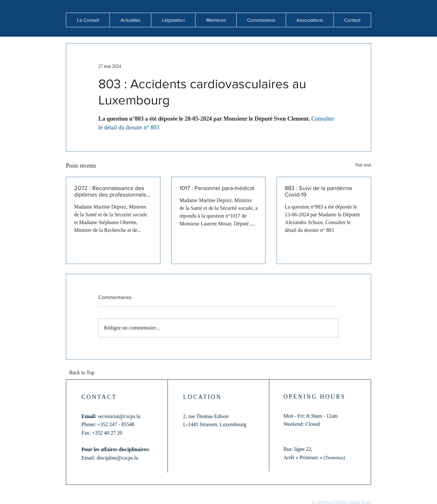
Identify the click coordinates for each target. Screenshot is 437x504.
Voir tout (363, 165)
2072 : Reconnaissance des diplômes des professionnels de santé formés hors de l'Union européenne (110, 191)
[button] (130, 20)
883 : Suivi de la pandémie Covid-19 (318, 191)
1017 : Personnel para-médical (217, 188)
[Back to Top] (84, 373)
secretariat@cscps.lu (119, 416)
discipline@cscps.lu (118, 458)
